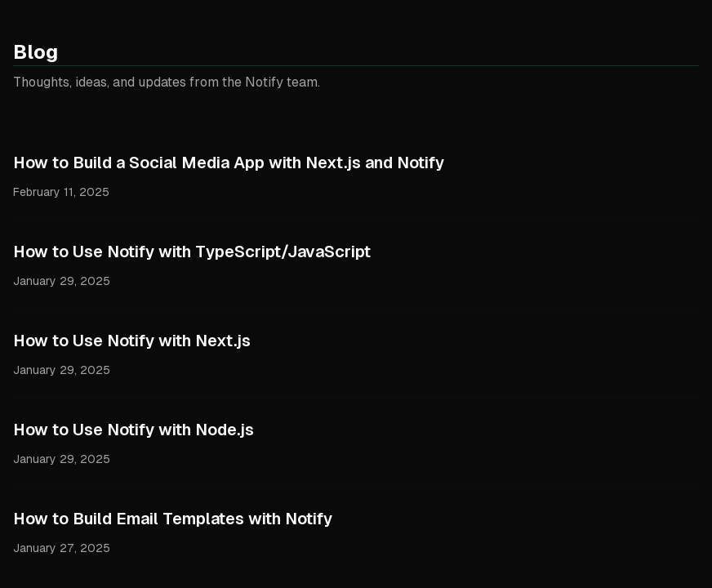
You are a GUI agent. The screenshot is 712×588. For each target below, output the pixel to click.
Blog (36, 52)
